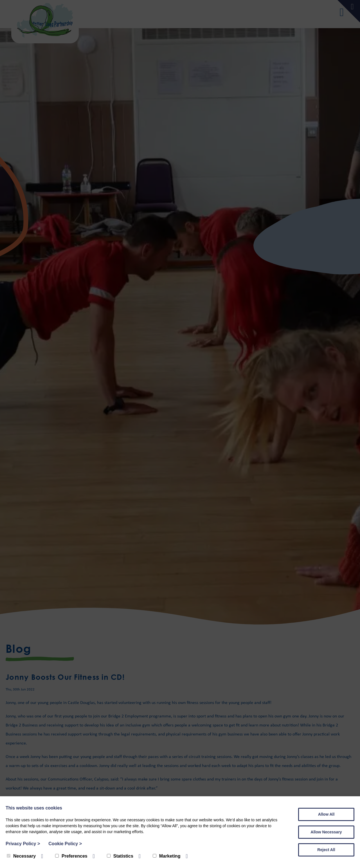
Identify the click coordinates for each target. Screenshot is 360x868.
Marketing (167, 856)
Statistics (120, 856)
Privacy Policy (23, 844)
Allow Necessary (326, 832)
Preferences (71, 856)
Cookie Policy (65, 844)
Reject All (326, 850)
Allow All (326, 814)
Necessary (21, 856)
